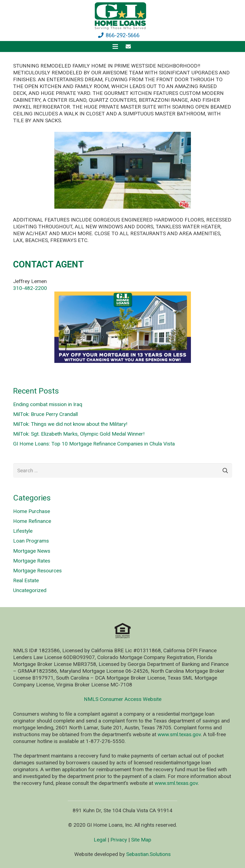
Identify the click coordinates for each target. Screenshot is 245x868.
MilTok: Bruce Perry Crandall (45, 414)
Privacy (119, 840)
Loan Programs (31, 541)
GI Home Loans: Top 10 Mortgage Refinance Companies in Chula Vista (94, 444)
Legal (100, 840)
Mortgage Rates (32, 561)
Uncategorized (30, 590)
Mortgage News (32, 551)
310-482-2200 (30, 288)
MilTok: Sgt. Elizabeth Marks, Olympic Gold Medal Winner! (79, 434)
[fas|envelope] (129, 46)
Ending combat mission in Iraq (48, 404)
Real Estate (26, 580)
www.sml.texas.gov (179, 734)
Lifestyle (23, 531)
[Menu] (115, 46)
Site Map (141, 840)
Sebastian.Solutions (148, 854)
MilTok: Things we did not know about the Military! (70, 424)
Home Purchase (32, 511)
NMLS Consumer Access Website (123, 699)
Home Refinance (32, 521)
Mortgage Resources (37, 571)
